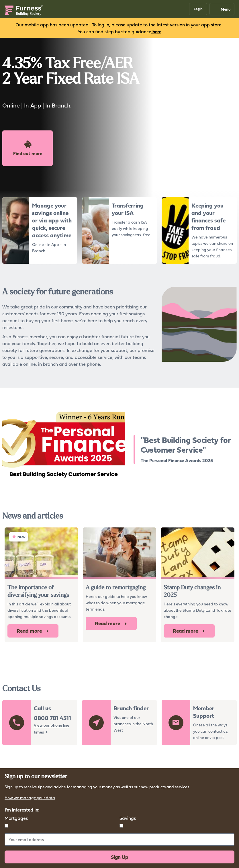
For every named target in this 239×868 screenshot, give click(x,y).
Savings (128, 818)
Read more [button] (33, 631)
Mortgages (16, 818)
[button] (198, 9)
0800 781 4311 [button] (52, 718)
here (156, 32)
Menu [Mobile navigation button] (222, 9)
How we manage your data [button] (30, 798)
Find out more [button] (28, 148)
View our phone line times (52, 729)
